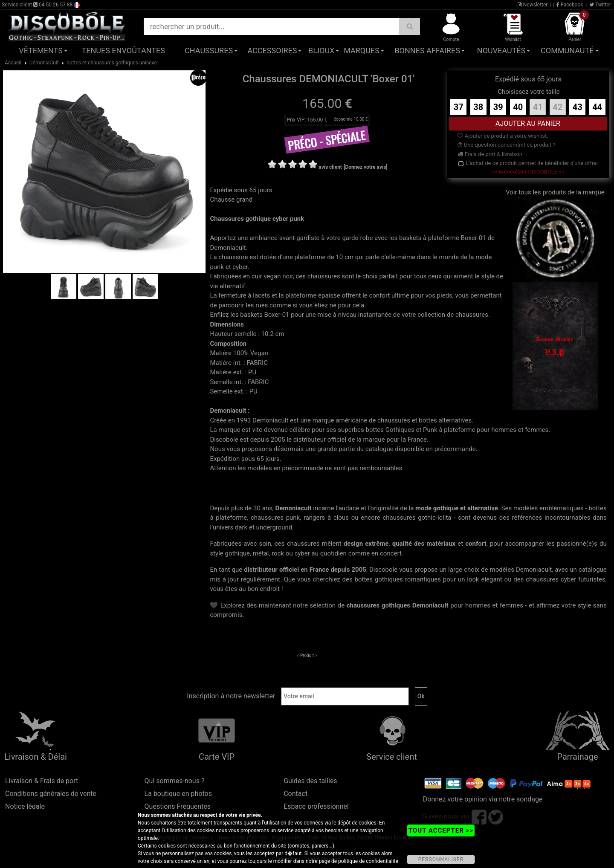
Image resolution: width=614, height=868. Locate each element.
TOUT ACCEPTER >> (441, 830)
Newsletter (533, 5)
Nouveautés (501, 51)
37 (459, 107)
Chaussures (209, 51)
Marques (362, 51)
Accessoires (272, 51)
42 (558, 107)
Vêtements (41, 51)
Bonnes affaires (427, 51)
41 (538, 107)
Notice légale (25, 806)
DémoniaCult (44, 63)
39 (498, 107)
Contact (295, 794)
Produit (307, 655)
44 (597, 107)
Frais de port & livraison (490, 154)
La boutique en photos (178, 794)
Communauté (567, 51)
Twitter (600, 5)
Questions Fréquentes (178, 806)
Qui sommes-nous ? (175, 781)
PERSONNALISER (441, 859)
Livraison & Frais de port (42, 781)
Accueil (13, 63)
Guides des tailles (310, 781)
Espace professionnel (316, 806)
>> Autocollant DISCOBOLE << (528, 172)
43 (578, 107)
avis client (330, 167)
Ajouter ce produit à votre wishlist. (503, 136)
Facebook (570, 5)
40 (518, 107)
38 (478, 107)
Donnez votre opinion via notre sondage (483, 799)
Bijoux (321, 51)
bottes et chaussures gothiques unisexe (112, 63)
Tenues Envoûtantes (123, 51)
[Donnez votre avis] (366, 167)
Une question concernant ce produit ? (506, 145)
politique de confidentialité (368, 861)
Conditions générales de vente (51, 794)
